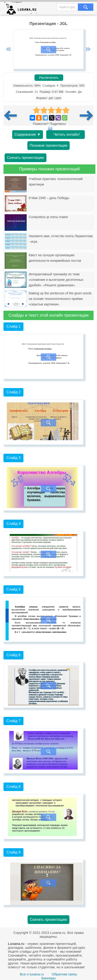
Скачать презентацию (26, 158)
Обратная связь (64, 974)
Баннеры (48, 978)
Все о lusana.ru (32, 974)
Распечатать (49, 78)
